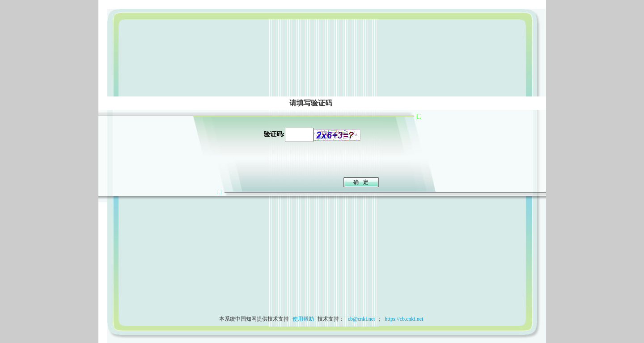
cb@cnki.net (361, 319)
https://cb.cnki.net (404, 319)
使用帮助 (303, 319)
